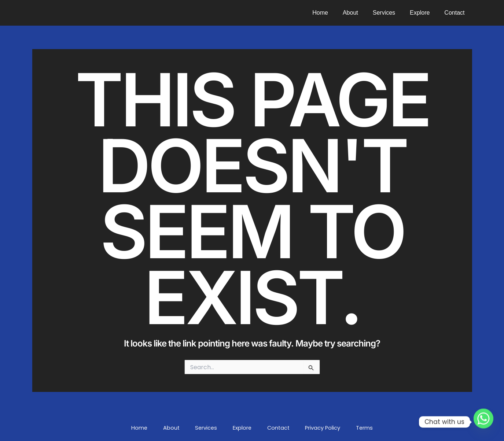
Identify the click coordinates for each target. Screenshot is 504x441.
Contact (456, 13)
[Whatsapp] (483, 422)
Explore (424, 13)
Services (391, 13)
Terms (342, 428)
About (361, 13)
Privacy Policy (307, 428)
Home (333, 13)
